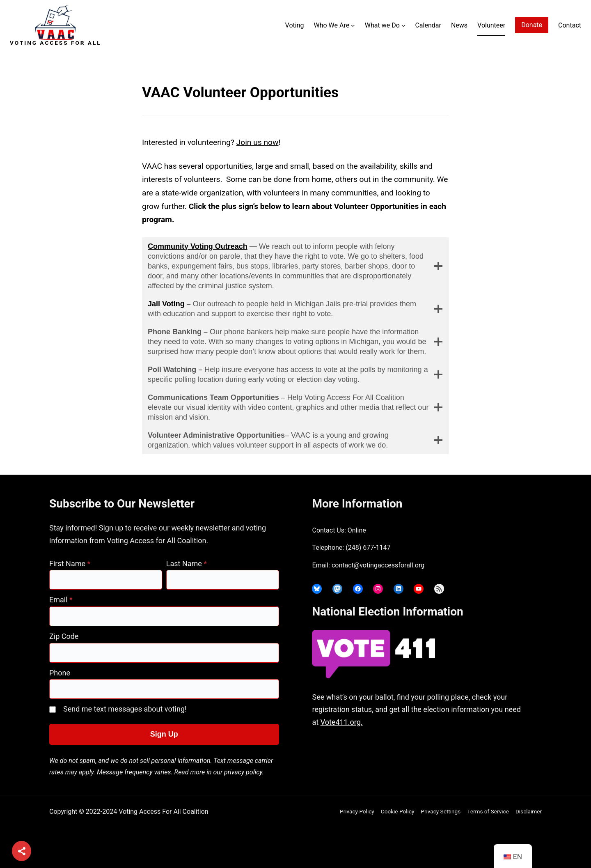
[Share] (22, 851)
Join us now (258, 142)
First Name (70, 564)
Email (61, 600)
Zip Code (64, 636)
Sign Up (164, 734)
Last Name (187, 564)
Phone (60, 673)
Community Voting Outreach (198, 246)
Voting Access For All (56, 43)
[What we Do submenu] (403, 25)
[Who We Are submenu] (353, 25)
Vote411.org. (342, 722)
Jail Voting (166, 304)
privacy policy (243, 772)
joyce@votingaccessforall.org (440, 754)
